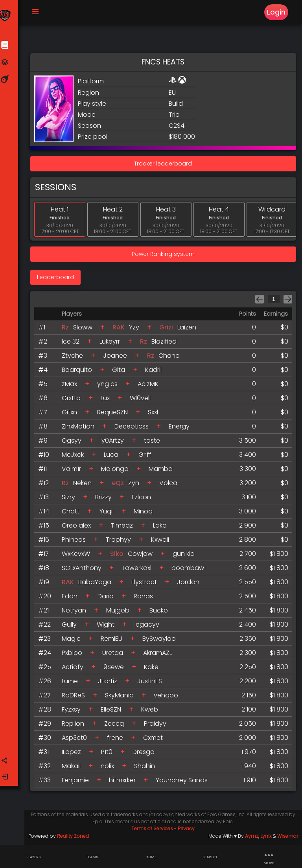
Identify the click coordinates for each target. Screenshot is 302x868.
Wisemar (288, 838)
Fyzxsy (74, 712)
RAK (121, 330)
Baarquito (80, 372)
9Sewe (116, 669)
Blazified (167, 344)
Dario (108, 599)
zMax (72, 386)
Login (276, 13)
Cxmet (156, 740)
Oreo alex (79, 528)
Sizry (71, 499)
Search (210, 857)
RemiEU (114, 641)
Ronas (146, 599)
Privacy (188, 831)
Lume (73, 683)
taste (155, 443)
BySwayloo (162, 641)
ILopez (74, 754)
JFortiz (110, 683)
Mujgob (121, 613)
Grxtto (74, 400)
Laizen (190, 330)
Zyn (136, 485)
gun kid (186, 556)
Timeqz (125, 528)
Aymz (252, 838)
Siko (120, 556)
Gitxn (72, 415)
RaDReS (76, 698)
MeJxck (75, 457)
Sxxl (156, 415)
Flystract (147, 584)
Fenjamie (78, 782)
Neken (85, 485)
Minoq (146, 514)
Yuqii (109, 514)
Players (33, 857)
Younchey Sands (184, 782)
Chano (172, 358)
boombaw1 (191, 570)
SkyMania (122, 698)
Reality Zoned (75, 838)
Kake (154, 669)
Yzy (137, 330)
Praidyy (158, 726)
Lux (108, 400)
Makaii (74, 768)
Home (151, 857)
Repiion (76, 726)
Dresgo (146, 754)
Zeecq (117, 726)
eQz (121, 485)
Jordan (191, 584)
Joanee (118, 358)
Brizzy (106, 499)
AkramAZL (160, 655)
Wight (108, 627)
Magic (74, 641)
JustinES (152, 683)
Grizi (169, 330)
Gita (121, 372)
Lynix (266, 838)
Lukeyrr (112, 344)
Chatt (73, 514)
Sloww (86, 330)
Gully (72, 627)
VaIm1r (74, 471)
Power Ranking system (164, 256)
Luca (114, 457)
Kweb (152, 712)
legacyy (150, 627)
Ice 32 (73, 344)
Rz (68, 330)
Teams (92, 857)
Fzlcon (144, 499)
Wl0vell (143, 400)
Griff (148, 457)
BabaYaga (98, 584)
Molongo (118, 471)
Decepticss (134, 429)
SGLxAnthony (84, 570)
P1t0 (110, 754)
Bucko (161, 613)
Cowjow (143, 556)
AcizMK (151, 386)
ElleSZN (114, 712)
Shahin (147, 768)
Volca (171, 485)
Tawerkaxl (139, 570)
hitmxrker (125, 782)
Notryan (77, 613)
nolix (110, 768)
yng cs (110, 386)
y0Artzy (115, 443)
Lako (163, 528)
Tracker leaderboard (165, 166)
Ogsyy (74, 443)
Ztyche (75, 358)
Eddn (72, 599)
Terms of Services (154, 831)
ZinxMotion (81, 429)
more (269, 857)
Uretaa (115, 655)
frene (118, 740)
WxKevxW (79, 556)
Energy (182, 429)
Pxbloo (75, 655)
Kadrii (156, 372)
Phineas (76, 542)
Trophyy (121, 542)
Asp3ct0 (77, 740)
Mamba (163, 471)
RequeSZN (115, 415)
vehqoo (169, 698)
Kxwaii (163, 542)
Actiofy (75, 669)
